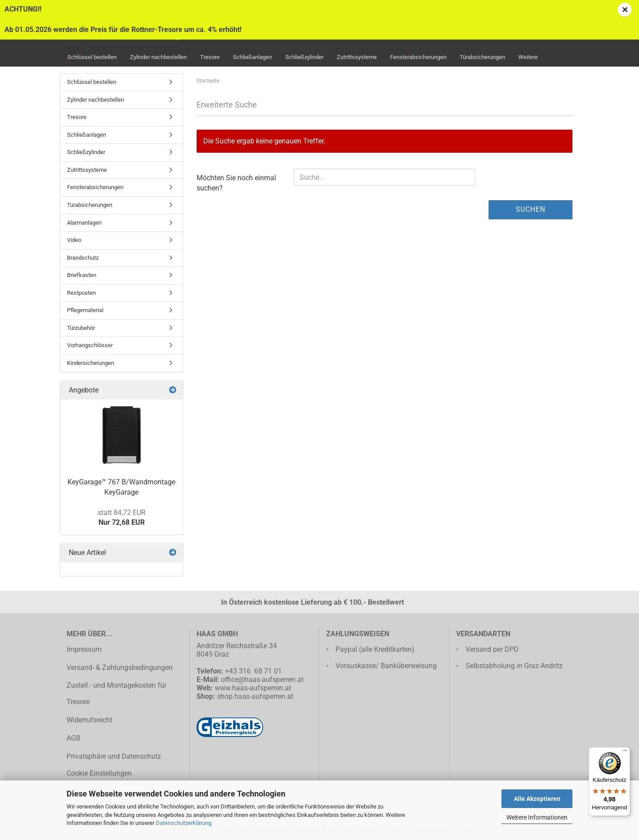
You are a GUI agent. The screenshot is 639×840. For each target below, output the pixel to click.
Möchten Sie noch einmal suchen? (236, 183)
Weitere (528, 57)
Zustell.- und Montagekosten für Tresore (116, 693)
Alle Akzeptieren (537, 799)
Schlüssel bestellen (92, 57)
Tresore (210, 57)
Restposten (81, 293)
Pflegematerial (85, 310)
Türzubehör (81, 328)
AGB (73, 738)
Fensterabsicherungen (418, 57)
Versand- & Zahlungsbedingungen (120, 668)
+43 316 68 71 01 (253, 671)
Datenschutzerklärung (183, 823)
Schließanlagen (252, 57)
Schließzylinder (304, 57)
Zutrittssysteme (357, 57)
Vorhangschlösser (90, 345)
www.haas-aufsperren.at (253, 688)
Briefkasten (82, 275)
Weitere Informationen (537, 817)
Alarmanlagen (84, 223)
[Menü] (625, 753)
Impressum (84, 649)
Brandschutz (83, 258)
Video (74, 240)
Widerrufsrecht (89, 720)
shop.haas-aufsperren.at (255, 696)
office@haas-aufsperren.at (262, 680)
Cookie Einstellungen (99, 773)
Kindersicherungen (91, 363)
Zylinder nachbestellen (158, 57)
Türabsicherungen (482, 57)
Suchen (531, 209)
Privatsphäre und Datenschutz (114, 756)
